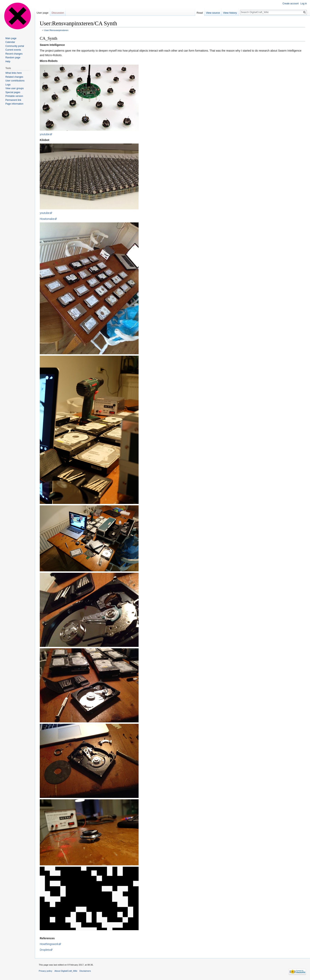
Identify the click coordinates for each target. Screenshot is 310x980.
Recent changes (14, 54)
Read (200, 13)
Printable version (14, 96)
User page (43, 13)
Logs (8, 85)
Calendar (10, 42)
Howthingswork (49, 944)
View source (213, 13)
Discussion (58, 13)
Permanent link (13, 100)
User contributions (15, 81)
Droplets (45, 950)
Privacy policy (45, 971)
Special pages (13, 92)
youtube (45, 134)
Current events (13, 50)
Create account (291, 4)
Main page (11, 38)
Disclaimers (85, 971)
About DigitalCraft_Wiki (66, 971)
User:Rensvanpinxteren (56, 30)
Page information (14, 104)
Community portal (15, 46)
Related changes (14, 77)
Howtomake (47, 219)
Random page (13, 58)
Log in (304, 4)
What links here (14, 73)
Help (8, 61)
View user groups (15, 88)
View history (230, 13)
